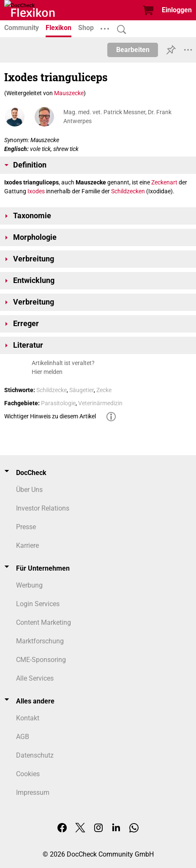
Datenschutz (35, 755)
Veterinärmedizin (100, 403)
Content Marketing (44, 622)
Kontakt (28, 718)
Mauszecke (69, 93)
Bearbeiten (133, 50)
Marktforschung (40, 641)
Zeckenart (164, 182)
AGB (23, 737)
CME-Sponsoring (41, 660)
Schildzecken (128, 191)
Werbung (29, 585)
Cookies (28, 774)
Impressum (33, 792)
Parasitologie (58, 403)
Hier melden (47, 372)
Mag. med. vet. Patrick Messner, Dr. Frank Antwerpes (117, 117)
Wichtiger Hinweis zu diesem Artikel (50, 416)
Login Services (38, 604)
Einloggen (177, 10)
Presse (26, 527)
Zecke (104, 390)
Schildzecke (52, 390)
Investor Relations (43, 508)
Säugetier (82, 390)
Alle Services (35, 678)
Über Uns (29, 490)
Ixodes (36, 191)
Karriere (27, 545)
